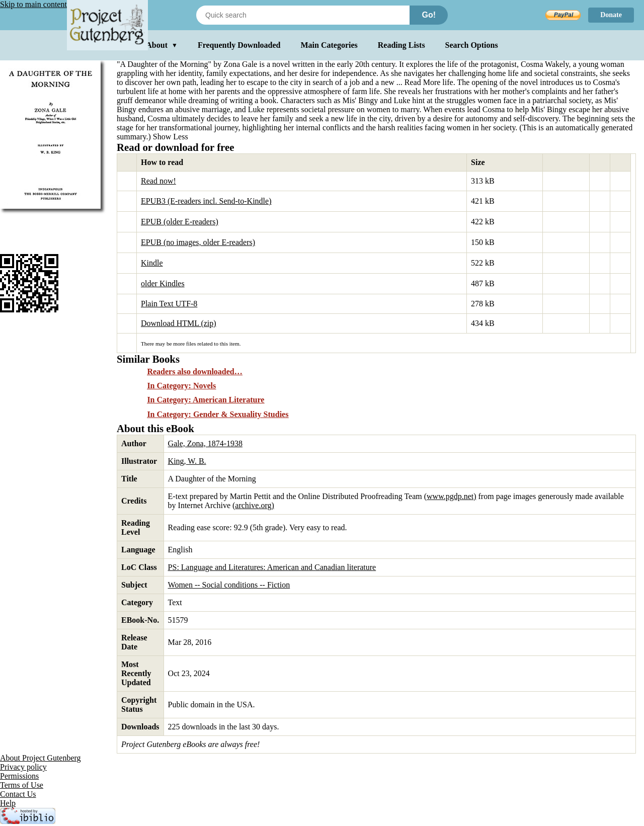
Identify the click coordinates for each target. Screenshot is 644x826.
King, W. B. (187, 461)
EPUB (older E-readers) (180, 222)
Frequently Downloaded (239, 45)
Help (8, 803)
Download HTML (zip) (179, 323)
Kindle (152, 263)
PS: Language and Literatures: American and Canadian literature (272, 567)
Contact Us (18, 794)
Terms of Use (22, 785)
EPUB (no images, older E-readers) (198, 242)
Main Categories (329, 45)
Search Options (472, 45)
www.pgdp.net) (452, 496)
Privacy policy (23, 767)
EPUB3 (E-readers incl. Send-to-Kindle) (206, 201)
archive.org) (254, 505)
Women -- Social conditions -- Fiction (229, 585)
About (162, 45)
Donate (611, 15)
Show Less (171, 137)
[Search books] (303, 15)
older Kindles (163, 283)
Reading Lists (401, 45)
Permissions (19, 776)
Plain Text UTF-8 (169, 304)
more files (184, 344)
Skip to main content (33, 4)
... (420, 82)
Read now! (158, 181)
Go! (429, 15)
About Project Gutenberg (41, 758)
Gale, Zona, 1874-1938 (205, 443)
